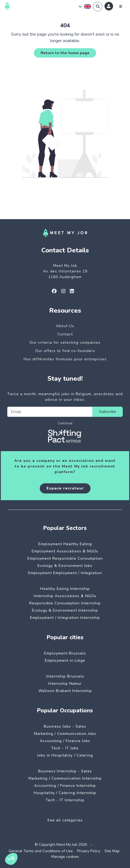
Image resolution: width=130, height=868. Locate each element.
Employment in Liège (65, 661)
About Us (65, 326)
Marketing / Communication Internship (65, 778)
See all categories (65, 820)
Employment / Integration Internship (65, 618)
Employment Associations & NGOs (65, 551)
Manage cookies (65, 857)
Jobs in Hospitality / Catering (65, 755)
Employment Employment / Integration (65, 573)
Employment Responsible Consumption (65, 558)
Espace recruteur (65, 488)
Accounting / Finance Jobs (65, 741)
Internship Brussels (65, 676)
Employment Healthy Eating (65, 544)
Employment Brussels (65, 653)
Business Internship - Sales (65, 771)
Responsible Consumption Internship (65, 603)
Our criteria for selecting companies (65, 343)
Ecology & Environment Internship (65, 610)
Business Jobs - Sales (65, 726)
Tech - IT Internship (65, 800)
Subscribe (108, 412)
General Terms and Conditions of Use (41, 851)
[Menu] (121, 6)
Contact (65, 334)
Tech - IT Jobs (65, 748)
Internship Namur (65, 684)
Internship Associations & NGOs (65, 596)
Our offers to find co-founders (65, 351)
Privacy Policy (89, 851)
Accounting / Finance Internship (65, 786)
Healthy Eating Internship (65, 589)
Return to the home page (65, 53)
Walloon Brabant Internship (65, 691)
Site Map (112, 851)
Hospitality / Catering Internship (65, 793)
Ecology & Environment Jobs (65, 566)
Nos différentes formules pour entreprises (65, 359)
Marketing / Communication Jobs (65, 734)
